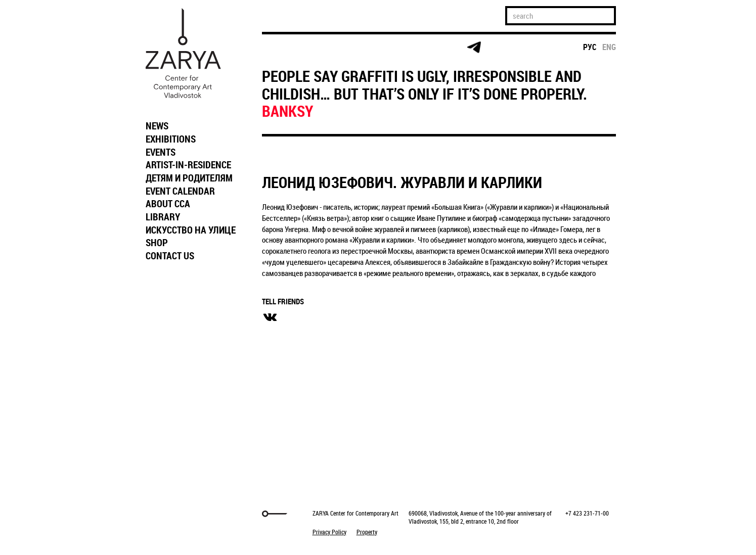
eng (609, 47)
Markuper (167, 514)
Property (367, 532)
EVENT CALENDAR (180, 191)
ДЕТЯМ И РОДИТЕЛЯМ (189, 178)
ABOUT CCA (168, 204)
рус (590, 47)
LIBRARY (163, 217)
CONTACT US (170, 256)
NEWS (157, 126)
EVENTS (161, 152)
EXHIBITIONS (171, 139)
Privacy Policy (329, 532)
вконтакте (270, 317)
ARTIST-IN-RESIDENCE (188, 165)
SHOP (157, 243)
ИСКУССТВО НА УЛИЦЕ (191, 230)
